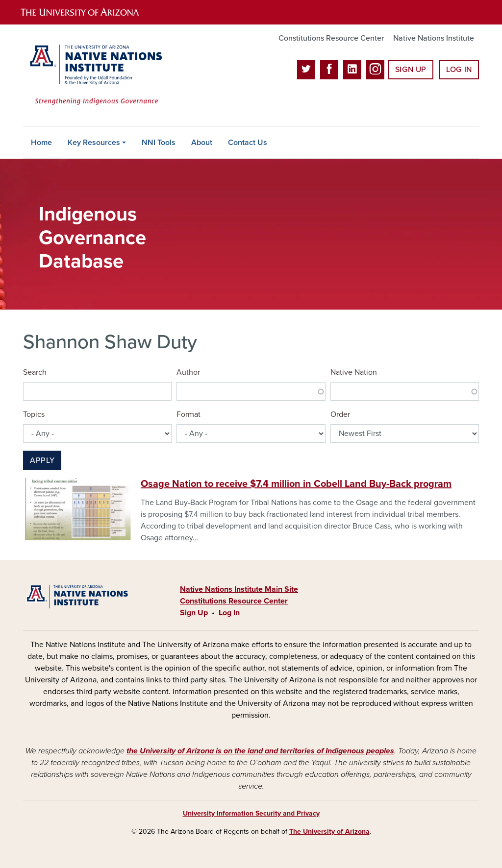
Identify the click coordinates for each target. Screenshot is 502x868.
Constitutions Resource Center (331, 38)
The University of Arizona (329, 832)
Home (41, 143)
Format (188, 414)
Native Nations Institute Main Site (239, 589)
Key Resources (94, 143)
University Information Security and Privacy (251, 813)
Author (188, 372)
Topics (34, 414)
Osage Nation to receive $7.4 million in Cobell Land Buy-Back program (296, 484)
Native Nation (354, 372)
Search (35, 372)
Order (340, 414)
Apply (42, 460)
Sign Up (411, 70)
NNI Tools (159, 143)
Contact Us (248, 143)
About (202, 143)
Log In (459, 70)
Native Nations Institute (434, 38)
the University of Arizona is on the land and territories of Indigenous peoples (260, 751)
